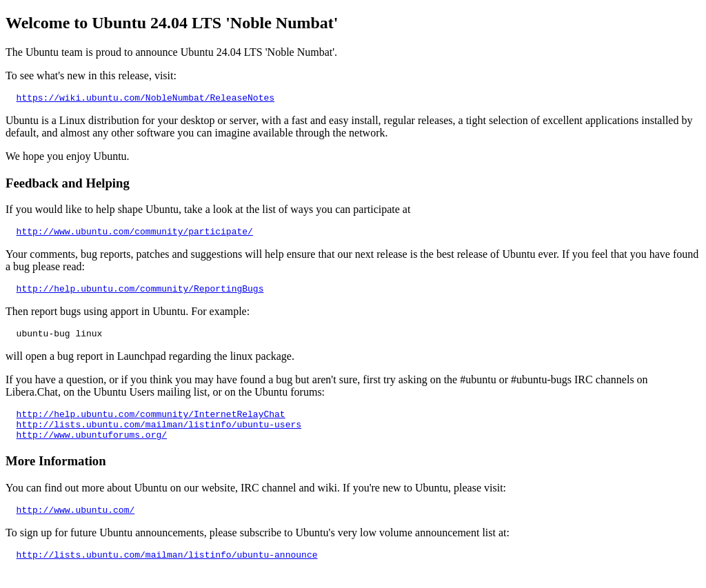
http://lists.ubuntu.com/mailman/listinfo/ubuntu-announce (167, 573)
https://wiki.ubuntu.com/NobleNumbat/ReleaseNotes (145, 99)
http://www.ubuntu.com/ (76, 526)
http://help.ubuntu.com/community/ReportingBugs (140, 294)
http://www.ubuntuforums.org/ (92, 449)
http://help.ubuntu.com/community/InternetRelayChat (151, 424)
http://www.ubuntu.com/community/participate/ (135, 235)
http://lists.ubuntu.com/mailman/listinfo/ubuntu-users (159, 436)
